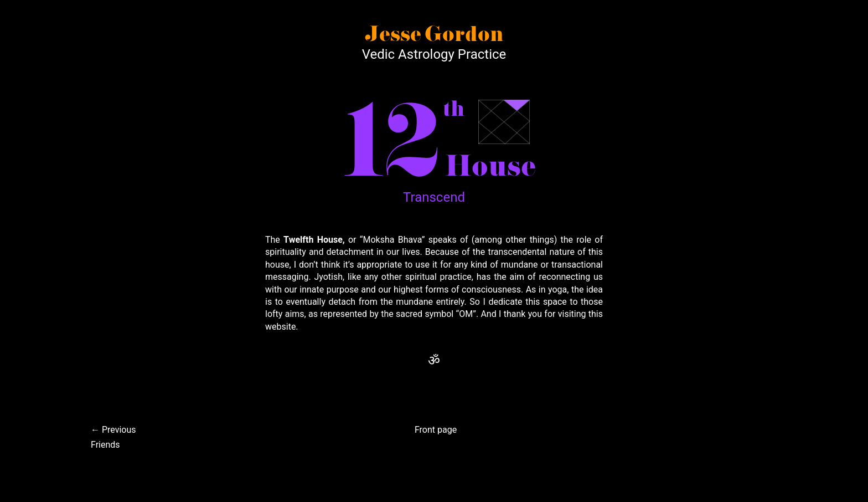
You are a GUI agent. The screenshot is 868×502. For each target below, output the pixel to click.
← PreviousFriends (113, 437)
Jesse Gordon (434, 35)
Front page (436, 430)
